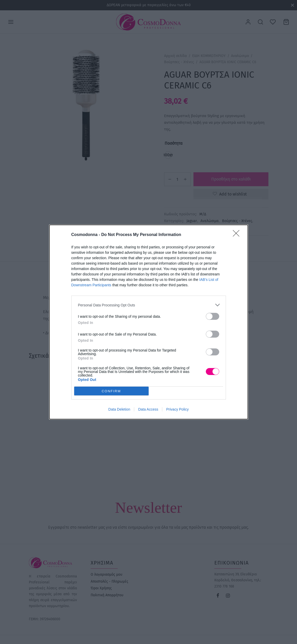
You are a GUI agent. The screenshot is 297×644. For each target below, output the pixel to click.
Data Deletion (119, 409)
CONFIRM (111, 391)
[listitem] (149, 305)
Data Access (148, 409)
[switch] (213, 316)
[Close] (238, 235)
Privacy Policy (177, 409)
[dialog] (149, 322)
